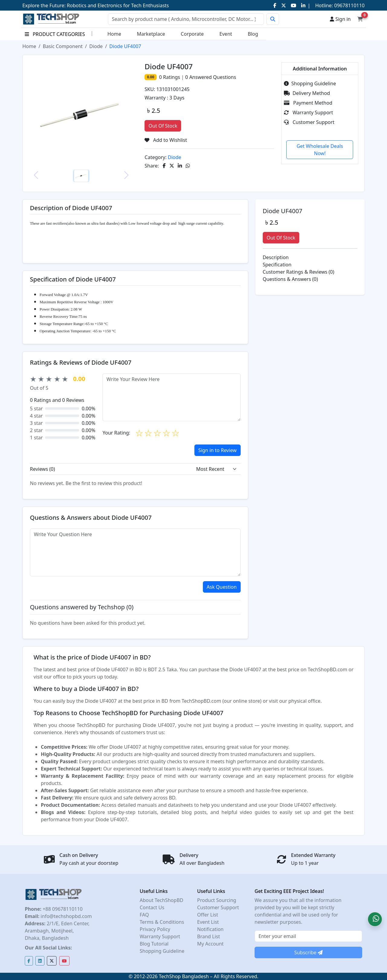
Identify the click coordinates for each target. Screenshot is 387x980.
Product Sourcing (217, 900)
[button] (375, 919)
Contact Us (152, 907)
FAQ (144, 915)
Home (114, 34)
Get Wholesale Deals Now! (320, 150)
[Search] (186, 19)
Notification (210, 929)
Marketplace (151, 34)
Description (276, 257)
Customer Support (309, 122)
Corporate (192, 34)
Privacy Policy (155, 929)
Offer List (208, 915)
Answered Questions (211, 77)
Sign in (340, 19)
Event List (208, 922)
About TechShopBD (161, 900)
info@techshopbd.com (65, 916)
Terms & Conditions (162, 922)
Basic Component (63, 46)
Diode (96, 46)
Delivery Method (307, 93)
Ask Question (222, 587)
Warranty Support (308, 112)
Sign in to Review (218, 450)
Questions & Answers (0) (290, 279)
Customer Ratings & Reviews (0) (299, 272)
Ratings (171, 77)
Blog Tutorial (154, 944)
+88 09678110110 (62, 909)
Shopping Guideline (310, 83)
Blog (253, 34)
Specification (277, 265)
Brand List (209, 936)
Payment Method (308, 103)
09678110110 (349, 5)
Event (226, 34)
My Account (210, 944)
